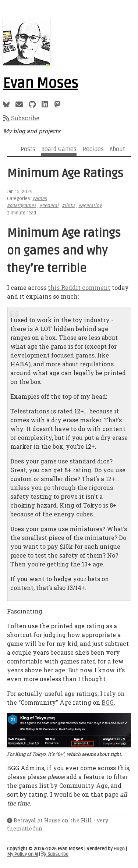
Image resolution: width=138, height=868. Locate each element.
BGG (108, 702)
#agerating (90, 206)
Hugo (119, 849)
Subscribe (21, 118)
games (40, 199)
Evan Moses (40, 83)
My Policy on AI (22, 854)
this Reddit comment (79, 287)
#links (68, 206)
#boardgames (22, 206)
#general (49, 206)
